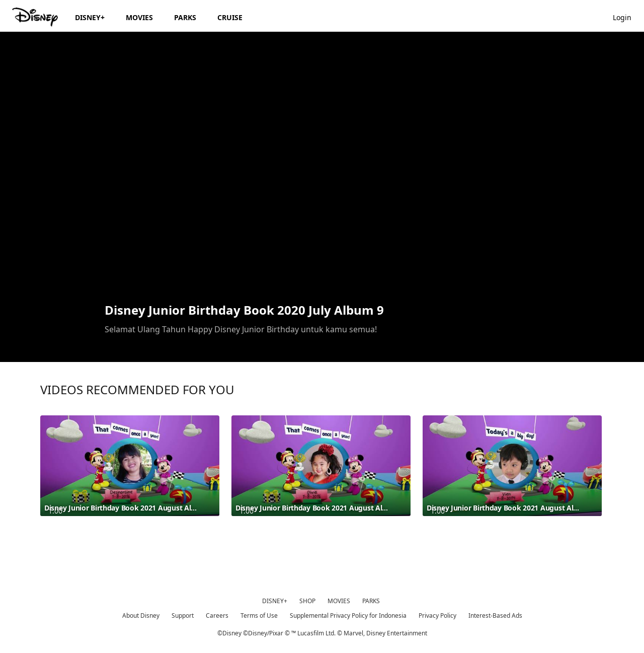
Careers (217, 615)
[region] (322, 166)
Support (183, 615)
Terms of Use (259, 615)
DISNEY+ (275, 601)
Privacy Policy (437, 615)
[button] (627, 17)
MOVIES (339, 601)
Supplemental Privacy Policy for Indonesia (348, 615)
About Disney (141, 615)
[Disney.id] (36, 17)
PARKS (371, 601)
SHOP (307, 601)
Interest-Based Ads (495, 615)
